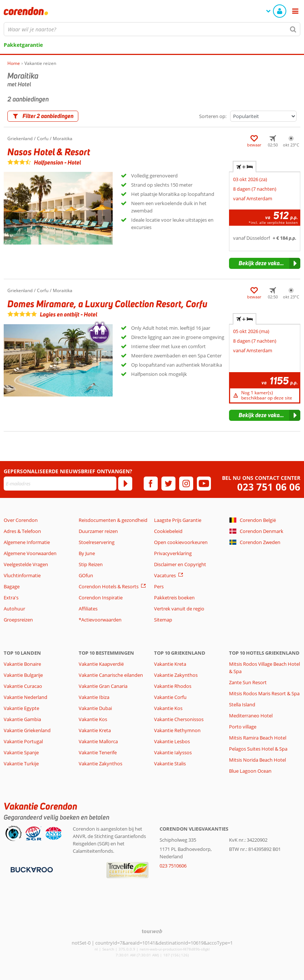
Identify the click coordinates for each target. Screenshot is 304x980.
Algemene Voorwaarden (30, 553)
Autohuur (14, 609)
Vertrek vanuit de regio (179, 609)
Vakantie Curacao (23, 686)
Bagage (12, 586)
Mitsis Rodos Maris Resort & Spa (264, 693)
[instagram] (186, 484)
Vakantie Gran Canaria (103, 686)
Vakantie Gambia (22, 719)
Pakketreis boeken (174, 598)
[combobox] (152, 29)
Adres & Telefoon (22, 531)
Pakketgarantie (23, 45)
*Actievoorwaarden (100, 620)
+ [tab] (245, 167)
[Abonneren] (125, 484)
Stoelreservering (97, 542)
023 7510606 (173, 866)
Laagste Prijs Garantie (178, 520)
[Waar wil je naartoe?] (152, 29)
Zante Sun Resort (248, 682)
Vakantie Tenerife (98, 752)
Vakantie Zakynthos (100, 763)
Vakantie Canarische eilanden (111, 675)
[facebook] (151, 484)
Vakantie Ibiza (94, 697)
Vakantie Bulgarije (23, 675)
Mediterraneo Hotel (251, 716)
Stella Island (242, 704)
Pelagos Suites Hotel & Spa (258, 749)
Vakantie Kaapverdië (101, 664)
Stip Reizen (91, 564)
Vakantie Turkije (21, 763)
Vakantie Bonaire (22, 664)
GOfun (86, 575)
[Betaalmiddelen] (31, 869)
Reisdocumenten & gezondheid (113, 520)
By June (87, 553)
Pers (159, 586)
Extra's (11, 598)
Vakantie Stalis (170, 763)
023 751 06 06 (269, 487)
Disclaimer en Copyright (180, 564)
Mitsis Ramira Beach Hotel (258, 738)
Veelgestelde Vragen (26, 564)
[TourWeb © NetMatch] (152, 931)
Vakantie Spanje (21, 752)
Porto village (243, 727)
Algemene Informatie (27, 542)
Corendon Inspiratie (101, 598)
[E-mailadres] (60, 484)
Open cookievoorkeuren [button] (181, 542)
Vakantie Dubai (95, 708)
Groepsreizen (18, 620)
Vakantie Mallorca (98, 741)
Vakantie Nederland (25, 697)
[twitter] (168, 484)
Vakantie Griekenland (27, 730)
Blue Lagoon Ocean (250, 771)
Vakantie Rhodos (173, 686)
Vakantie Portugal (23, 741)
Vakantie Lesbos (172, 741)
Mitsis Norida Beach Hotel (257, 760)
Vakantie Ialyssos (173, 752)
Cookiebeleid (168, 531)
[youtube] (204, 484)
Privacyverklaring (173, 553)
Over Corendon (21, 520)
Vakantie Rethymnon (177, 730)
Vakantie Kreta (95, 730)
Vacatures (165, 575)
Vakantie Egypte (21, 708)
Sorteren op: (213, 116)
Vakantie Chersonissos (179, 719)
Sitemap (163, 620)
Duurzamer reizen (98, 531)
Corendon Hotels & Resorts (109, 586)
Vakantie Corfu (170, 697)
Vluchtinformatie (22, 575)
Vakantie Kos (93, 719)
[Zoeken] (293, 29)
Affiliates (88, 609)
